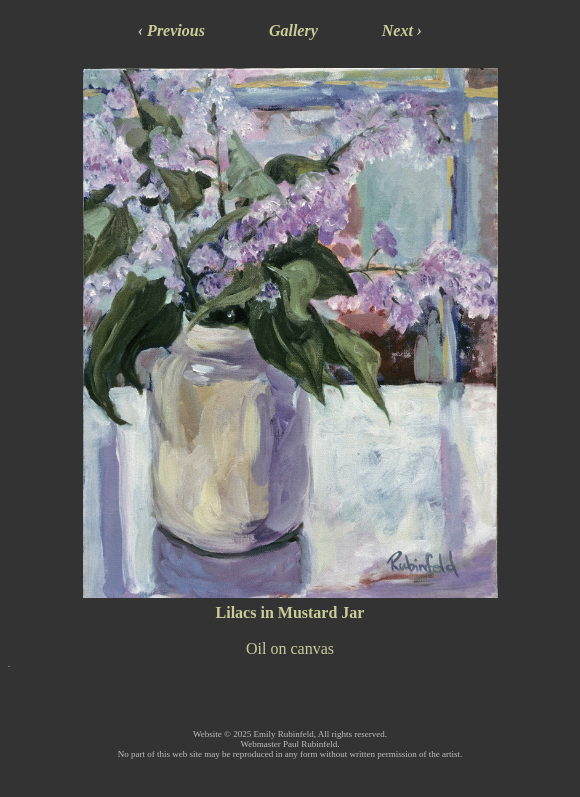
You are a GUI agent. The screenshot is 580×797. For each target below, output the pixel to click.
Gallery (293, 30)
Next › (402, 30)
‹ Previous (171, 30)
